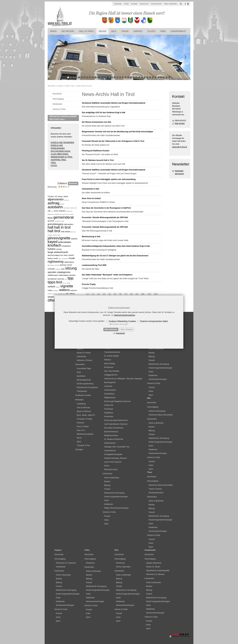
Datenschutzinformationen (125, 315)
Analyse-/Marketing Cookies (122, 321)
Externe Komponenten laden (154, 321)
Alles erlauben (127, 329)
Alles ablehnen (111, 329)
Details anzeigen (120, 324)
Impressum (120, 333)
